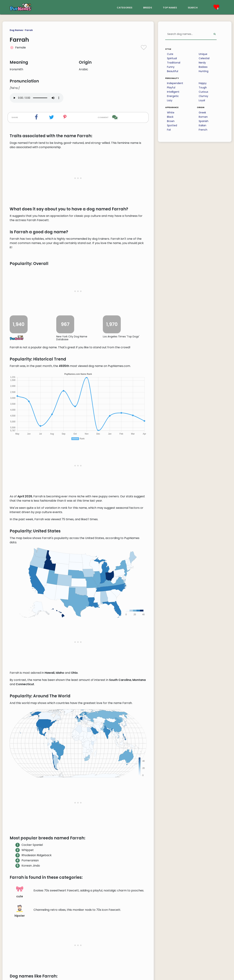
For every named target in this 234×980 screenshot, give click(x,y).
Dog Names (16, 30)
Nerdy (202, 63)
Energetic (173, 96)
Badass (203, 67)
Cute (170, 54)
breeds (148, 7)
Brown (171, 121)
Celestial (204, 58)
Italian (202, 125)
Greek (202, 113)
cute (20, 892)
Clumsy (203, 96)
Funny (171, 67)
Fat (169, 130)
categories (125, 7)
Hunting (204, 71)
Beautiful (173, 71)
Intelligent (173, 92)
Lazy (170, 100)
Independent (175, 83)
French (203, 130)
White (171, 113)
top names (170, 7)
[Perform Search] (215, 34)
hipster (20, 911)
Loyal (202, 100)
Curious (203, 92)
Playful (171, 87)
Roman (203, 117)
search (193, 7)
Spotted (172, 125)
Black (170, 117)
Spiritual (172, 58)
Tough (203, 87)
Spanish (204, 121)
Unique (203, 54)
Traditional (174, 63)
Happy (203, 83)
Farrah (29, 30)
